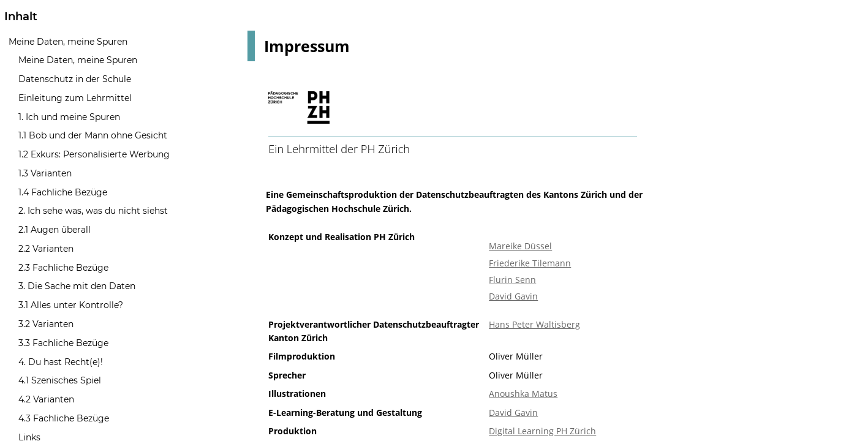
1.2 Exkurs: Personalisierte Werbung (94, 154)
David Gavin (513, 296)
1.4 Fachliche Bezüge (63, 192)
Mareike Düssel (520, 246)
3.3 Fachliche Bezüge (63, 343)
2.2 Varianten (46, 249)
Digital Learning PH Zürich (542, 431)
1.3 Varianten (45, 173)
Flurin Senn (512, 280)
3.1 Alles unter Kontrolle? (71, 305)
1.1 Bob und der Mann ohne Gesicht (93, 135)
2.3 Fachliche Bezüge (63, 268)
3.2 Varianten (46, 324)
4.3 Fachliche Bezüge (64, 418)
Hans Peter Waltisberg (534, 324)
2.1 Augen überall (55, 230)
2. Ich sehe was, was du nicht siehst (93, 211)
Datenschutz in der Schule (75, 79)
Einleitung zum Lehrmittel (75, 98)
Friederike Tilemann (530, 263)
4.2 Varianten (46, 399)
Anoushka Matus (523, 394)
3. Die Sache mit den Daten (77, 286)
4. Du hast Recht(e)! (61, 362)
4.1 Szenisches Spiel (60, 380)
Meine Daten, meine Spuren (68, 42)
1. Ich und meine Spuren (69, 117)
